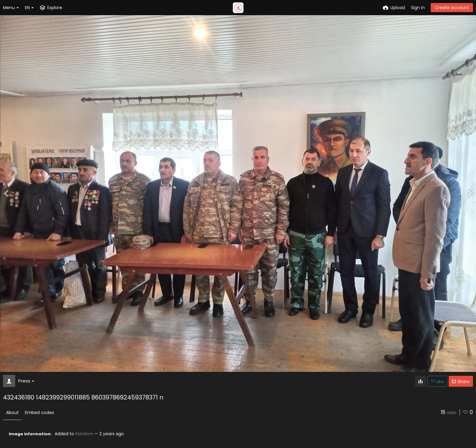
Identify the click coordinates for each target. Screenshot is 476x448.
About (12, 413)
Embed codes (39, 413)
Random (84, 434)
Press (26, 381)
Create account (452, 8)
